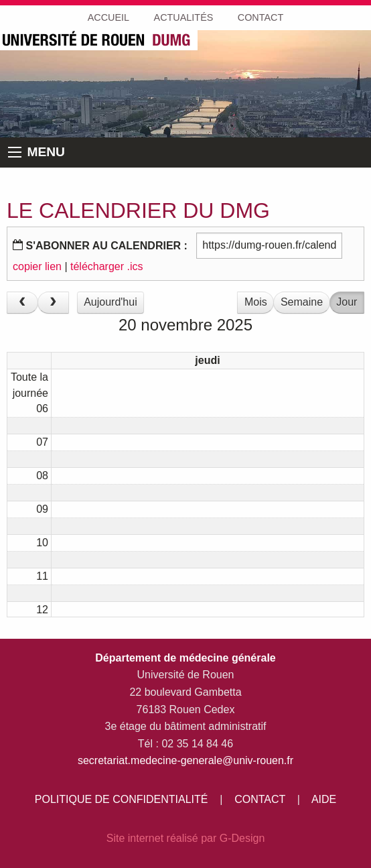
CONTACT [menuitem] (261, 17)
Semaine (302, 302)
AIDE (324, 799)
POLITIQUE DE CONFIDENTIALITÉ (122, 799)
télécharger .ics (107, 266)
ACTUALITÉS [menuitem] (184, 17)
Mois (256, 302)
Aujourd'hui (110, 302)
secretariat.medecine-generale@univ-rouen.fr (185, 760)
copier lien (37, 266)
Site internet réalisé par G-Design (186, 838)
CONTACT (260, 799)
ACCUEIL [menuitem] (108, 17)
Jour (347, 302)
